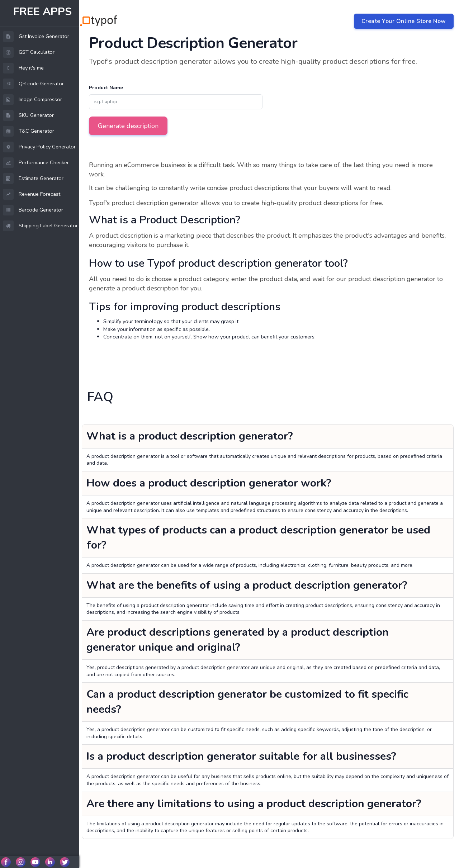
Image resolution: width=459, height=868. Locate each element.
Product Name (106, 88)
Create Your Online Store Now (404, 21)
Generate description (128, 126)
